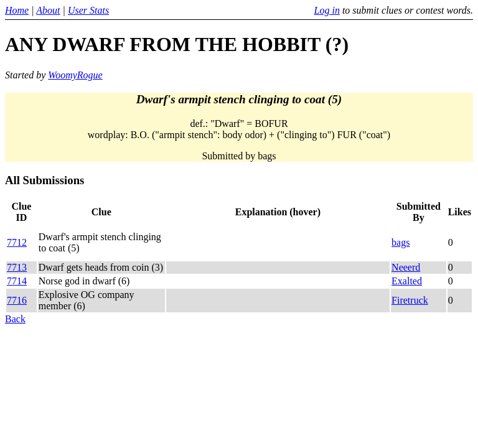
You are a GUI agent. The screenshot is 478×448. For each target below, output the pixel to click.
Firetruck (410, 300)
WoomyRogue (75, 75)
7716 (17, 300)
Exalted (407, 281)
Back (15, 319)
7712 (17, 242)
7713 (17, 267)
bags (401, 242)
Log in (327, 10)
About (48, 10)
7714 (17, 281)
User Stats (88, 10)
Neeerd (406, 267)
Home (17, 10)
